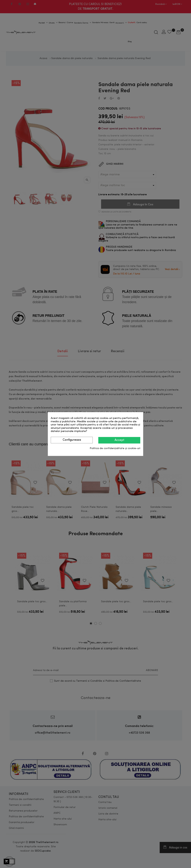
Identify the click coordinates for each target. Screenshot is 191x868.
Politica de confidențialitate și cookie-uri (115, 448)
